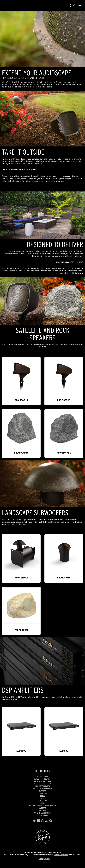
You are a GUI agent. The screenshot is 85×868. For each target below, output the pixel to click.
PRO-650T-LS (21, 400)
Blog (43, 798)
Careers (43, 808)
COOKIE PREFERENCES (42, 859)
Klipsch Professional (43, 779)
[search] (74, 5)
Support (42, 791)
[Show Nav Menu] (80, 5)
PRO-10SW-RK (21, 630)
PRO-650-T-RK (64, 453)
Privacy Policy (42, 810)
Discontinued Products (43, 789)
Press (43, 796)
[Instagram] (43, 821)
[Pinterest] (51, 821)
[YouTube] (47, 821)
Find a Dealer (43, 776)
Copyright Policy (43, 815)
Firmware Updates (43, 786)
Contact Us (43, 793)
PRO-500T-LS (64, 400)
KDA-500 (64, 751)
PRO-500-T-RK (21, 453)
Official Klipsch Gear (43, 784)
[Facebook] (39, 821)
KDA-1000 (21, 751)
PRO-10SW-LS (64, 578)
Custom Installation (43, 781)
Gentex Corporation (61, 855)
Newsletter (42, 801)
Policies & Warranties (42, 813)
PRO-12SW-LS (21, 578)
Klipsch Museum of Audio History (42, 806)
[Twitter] (34, 821)
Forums (42, 803)
